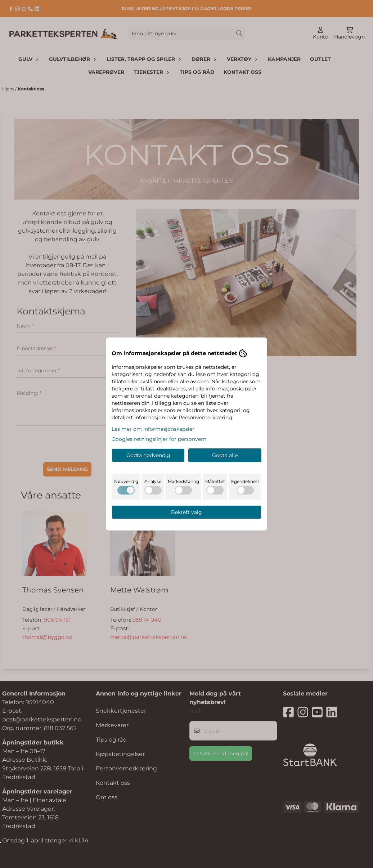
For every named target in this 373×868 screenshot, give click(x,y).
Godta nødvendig (148, 455)
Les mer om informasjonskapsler (153, 429)
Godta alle (225, 455)
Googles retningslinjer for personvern (159, 439)
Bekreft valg (186, 512)
